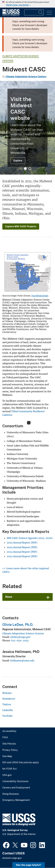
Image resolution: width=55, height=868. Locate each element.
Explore (18, 161)
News (9, 597)
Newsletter (9, 699)
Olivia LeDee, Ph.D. (18, 625)
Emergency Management (16, 800)
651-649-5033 (20, 640)
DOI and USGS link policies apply (21, 762)
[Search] (41, 12)
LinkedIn (8, 710)
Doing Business (11, 794)
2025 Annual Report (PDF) (22, 543)
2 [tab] (30, 169)
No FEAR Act (9, 769)
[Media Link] (27, 272)
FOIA (5, 737)
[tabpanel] (27, 128)
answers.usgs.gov (12, 858)
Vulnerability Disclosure (15, 781)
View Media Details (40, 296)
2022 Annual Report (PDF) (22, 556)
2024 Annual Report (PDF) (22, 547)
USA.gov (7, 775)
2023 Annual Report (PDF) (22, 552)
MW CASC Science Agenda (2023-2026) (30, 538)
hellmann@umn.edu (22, 661)
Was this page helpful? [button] (29, 865)
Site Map (7, 756)
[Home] (11, 15)
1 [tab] (25, 169)
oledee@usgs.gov (20, 637)
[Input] (34, 12)
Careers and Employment (16, 788)
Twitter (7, 704)
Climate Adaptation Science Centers (26, 77)
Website (7, 693)
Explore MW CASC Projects (21, 226)
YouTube (7, 716)
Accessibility (9, 731)
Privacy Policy (10, 750)
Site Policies (9, 744)
